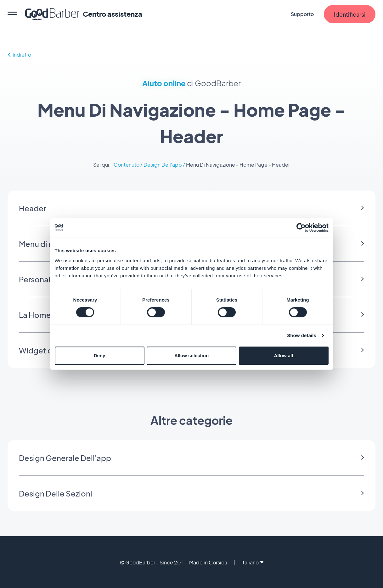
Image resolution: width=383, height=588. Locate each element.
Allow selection (191, 355)
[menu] (12, 14)
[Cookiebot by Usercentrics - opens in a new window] (301, 228)
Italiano (252, 562)
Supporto (302, 14)
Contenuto (127, 165)
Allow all (284, 355)
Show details (302, 335)
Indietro (20, 55)
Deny (100, 355)
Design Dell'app (163, 165)
